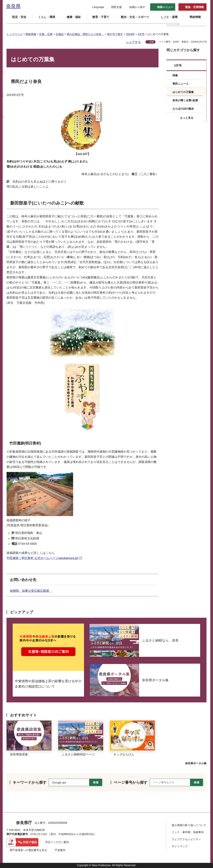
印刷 (152, 42)
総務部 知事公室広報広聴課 (31, 591)
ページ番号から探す (131, 782)
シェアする (133, 42)
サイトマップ (180, 846)
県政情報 (31, 34)
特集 (175, 75)
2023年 (130, 34)
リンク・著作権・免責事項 (188, 832)
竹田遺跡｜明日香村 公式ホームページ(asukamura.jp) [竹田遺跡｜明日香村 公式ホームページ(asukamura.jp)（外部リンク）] (42, 558)
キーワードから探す (30, 782)
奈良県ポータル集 (196, 763)
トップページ (14, 34)
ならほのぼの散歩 (183, 109)
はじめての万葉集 (183, 92)
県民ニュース (180, 84)
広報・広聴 (46, 34)
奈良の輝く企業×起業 (185, 100)
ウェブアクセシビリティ (186, 839)
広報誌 (60, 34)
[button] (96, 7)
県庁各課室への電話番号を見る (28, 850)
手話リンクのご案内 (57, 842)
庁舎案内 (60, 850)
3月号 (141, 34)
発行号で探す (115, 34)
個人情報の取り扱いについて (189, 825)
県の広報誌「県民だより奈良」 (85, 34)
